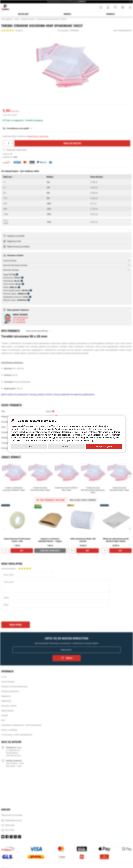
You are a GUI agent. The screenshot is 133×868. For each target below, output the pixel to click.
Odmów (29, 446)
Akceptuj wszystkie (104, 446)
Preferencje (67, 446)
